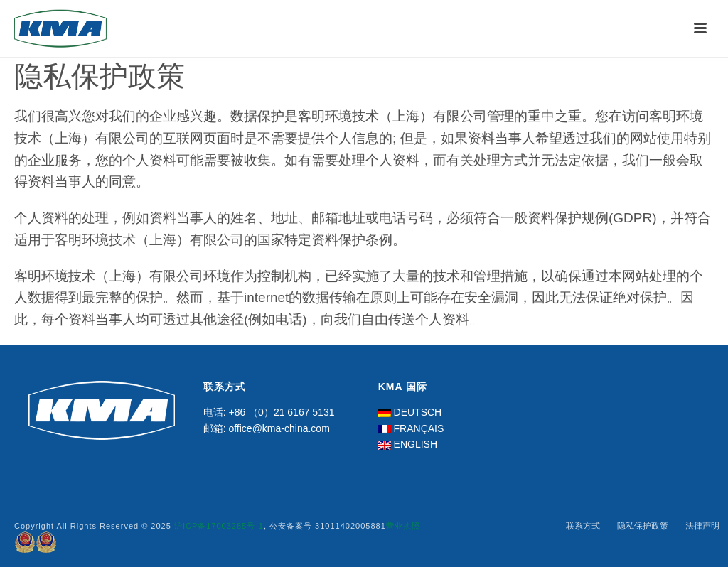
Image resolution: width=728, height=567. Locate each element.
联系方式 (583, 526)
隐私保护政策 (643, 526)
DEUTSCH (418, 412)
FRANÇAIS (419, 428)
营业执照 (403, 526)
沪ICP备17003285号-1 (219, 526)
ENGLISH (416, 444)
